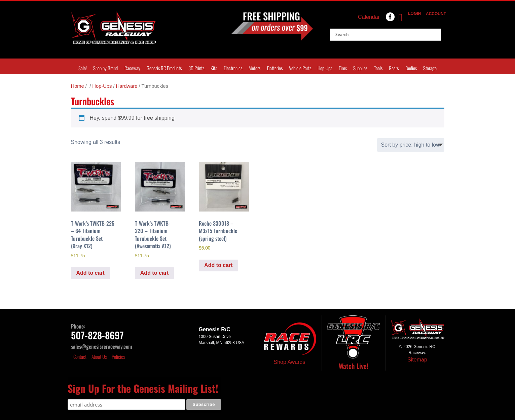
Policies (118, 356)
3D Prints (196, 68)
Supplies (360, 68)
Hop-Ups (325, 68)
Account (434, 14)
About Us (99, 356)
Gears (394, 68)
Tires (343, 68)
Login (413, 13)
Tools (378, 68)
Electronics (233, 68)
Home (78, 86)
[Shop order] (411, 145)
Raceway (132, 68)
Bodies (411, 68)
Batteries (275, 68)
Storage (430, 68)
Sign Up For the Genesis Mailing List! (143, 388)
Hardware (127, 86)
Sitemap (417, 360)
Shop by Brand (105, 68)
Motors (254, 68)
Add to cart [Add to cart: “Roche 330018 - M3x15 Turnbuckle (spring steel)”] (218, 265)
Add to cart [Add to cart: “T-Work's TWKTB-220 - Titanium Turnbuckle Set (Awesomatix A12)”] (154, 273)
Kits (214, 68)
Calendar (369, 17)
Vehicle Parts (300, 68)
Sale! (83, 68)
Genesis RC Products (164, 68)
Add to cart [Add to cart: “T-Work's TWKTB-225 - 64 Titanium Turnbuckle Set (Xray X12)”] (90, 273)
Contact (80, 356)
